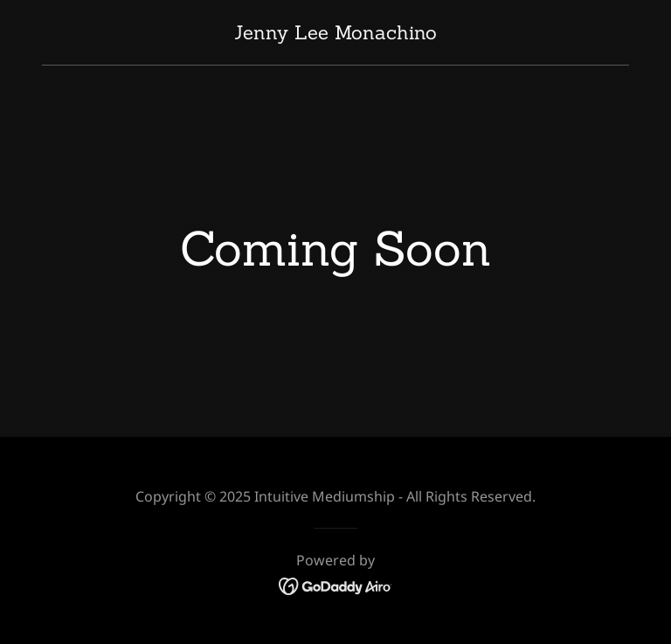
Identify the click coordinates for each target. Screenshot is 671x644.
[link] (335, 33)
